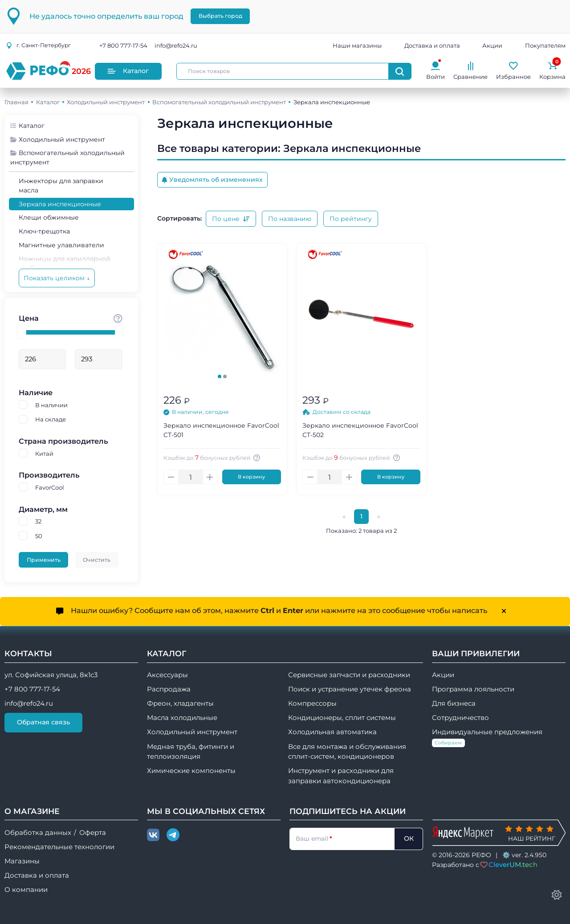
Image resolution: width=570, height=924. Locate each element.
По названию (290, 219)
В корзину (251, 477)
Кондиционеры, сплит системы (342, 718)
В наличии (51, 405)
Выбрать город (220, 16)
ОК (409, 838)
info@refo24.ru (176, 45)
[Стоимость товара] (118, 318)
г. (38, 45)
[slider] (22, 332)
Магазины (22, 861)
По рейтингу (351, 219)
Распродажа (169, 689)
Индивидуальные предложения (487, 738)
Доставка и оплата (432, 45)
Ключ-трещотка (44, 231)
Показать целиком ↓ (57, 278)
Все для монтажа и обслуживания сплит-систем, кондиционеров (347, 752)
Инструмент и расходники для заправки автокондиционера (341, 776)
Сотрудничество (460, 718)
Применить (44, 560)
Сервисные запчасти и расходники (349, 675)
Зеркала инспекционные (60, 204)
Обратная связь (43, 722)
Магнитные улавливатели (61, 245)
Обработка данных (38, 833)
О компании (26, 890)
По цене (231, 219)
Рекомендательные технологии (59, 847)
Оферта (93, 833)
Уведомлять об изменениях (212, 180)
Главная (16, 102)
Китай (44, 454)
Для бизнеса (454, 703)
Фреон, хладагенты (180, 703)
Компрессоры (312, 703)
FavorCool (50, 487)
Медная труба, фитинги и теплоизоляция (191, 752)
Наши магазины (357, 45)
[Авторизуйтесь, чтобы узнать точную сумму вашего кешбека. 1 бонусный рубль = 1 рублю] (258, 458)
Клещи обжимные (49, 217)
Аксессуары (167, 675)
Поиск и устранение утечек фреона (350, 689)
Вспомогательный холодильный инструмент (219, 102)
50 (39, 536)
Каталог (128, 71)
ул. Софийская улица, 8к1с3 (51, 675)
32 (38, 521)
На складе (51, 419)
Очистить (97, 560)
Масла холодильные (182, 718)
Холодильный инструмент (106, 102)
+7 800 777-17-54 (123, 45)
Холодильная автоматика (332, 732)
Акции (492, 45)
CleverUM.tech (513, 865)
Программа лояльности (473, 689)
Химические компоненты (191, 771)
